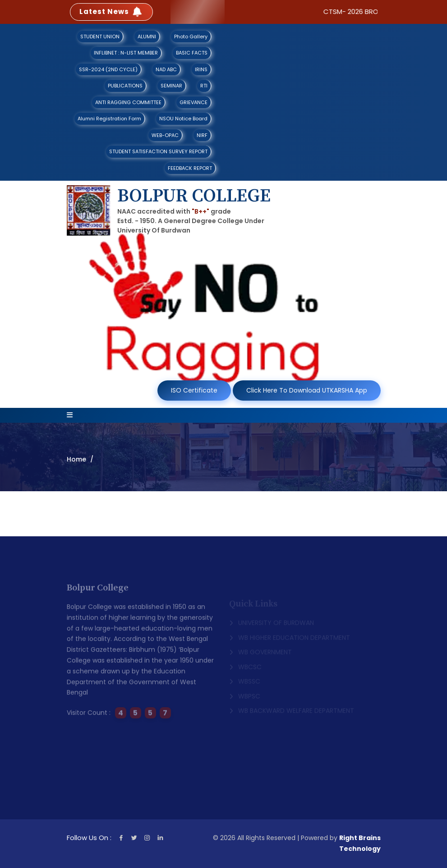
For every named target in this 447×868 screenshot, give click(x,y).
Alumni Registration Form (109, 119)
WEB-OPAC (165, 135)
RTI (204, 86)
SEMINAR (171, 86)
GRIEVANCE (194, 102)
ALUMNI (147, 37)
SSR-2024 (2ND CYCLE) (108, 69)
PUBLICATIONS (125, 86)
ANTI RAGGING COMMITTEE (128, 102)
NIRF (202, 135)
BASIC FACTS (192, 53)
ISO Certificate (194, 390)
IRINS (201, 69)
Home (76, 459)
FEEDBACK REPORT (190, 168)
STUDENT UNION (100, 37)
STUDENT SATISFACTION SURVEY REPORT (158, 151)
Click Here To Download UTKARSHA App (307, 390)
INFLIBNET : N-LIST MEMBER (126, 53)
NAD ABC (166, 69)
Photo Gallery (191, 37)
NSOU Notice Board (183, 119)
